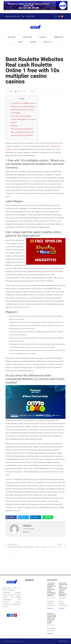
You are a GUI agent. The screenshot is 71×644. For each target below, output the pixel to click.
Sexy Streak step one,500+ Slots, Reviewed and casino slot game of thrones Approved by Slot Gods (63, 589)
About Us (48, 42)
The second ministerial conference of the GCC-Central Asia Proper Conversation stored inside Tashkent (51, 589)
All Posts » (26, 532)
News (20, 42)
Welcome (12, 37)
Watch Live (27, 37)
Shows (43, 37)
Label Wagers (16, 113)
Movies (33, 42)
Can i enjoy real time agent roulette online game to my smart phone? (23, 119)
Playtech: (14, 126)
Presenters (59, 37)
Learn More (7, 11)
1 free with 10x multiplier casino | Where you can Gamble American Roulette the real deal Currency (23, 106)
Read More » (50, 608)
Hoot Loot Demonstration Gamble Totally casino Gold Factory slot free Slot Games (52, 618)
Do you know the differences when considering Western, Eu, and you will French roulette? (22, 132)
